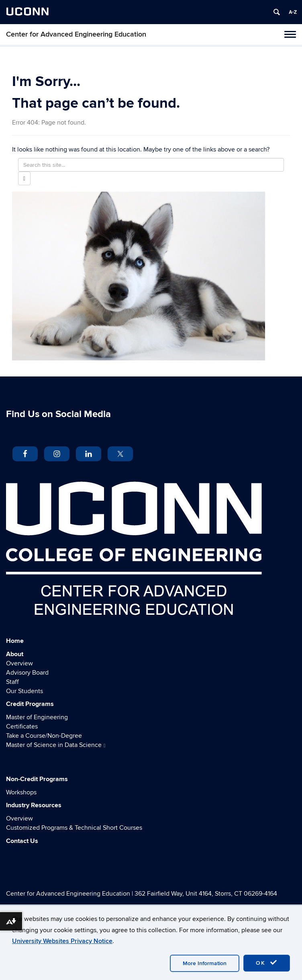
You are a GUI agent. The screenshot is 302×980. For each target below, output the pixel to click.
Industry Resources (34, 805)
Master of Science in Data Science (56, 745)
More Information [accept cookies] (205, 963)
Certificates (22, 726)
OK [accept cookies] (267, 963)
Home (15, 641)
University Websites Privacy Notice (62, 941)
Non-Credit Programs (37, 779)
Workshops (21, 792)
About (15, 654)
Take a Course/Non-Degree (44, 736)
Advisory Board (27, 673)
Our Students (24, 691)
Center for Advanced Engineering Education (76, 34)
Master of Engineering (37, 717)
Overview (19, 663)
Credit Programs (30, 704)
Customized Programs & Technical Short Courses (74, 828)
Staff (12, 682)
